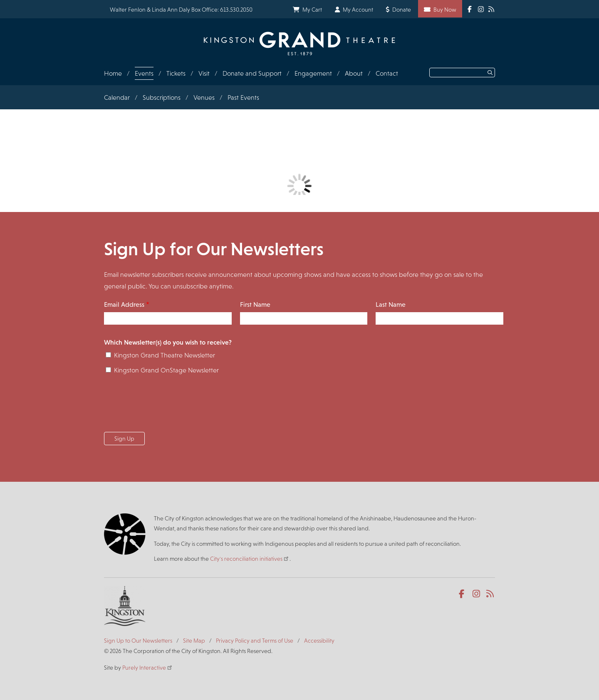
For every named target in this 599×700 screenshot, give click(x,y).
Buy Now (445, 10)
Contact (387, 73)
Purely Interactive (148, 668)
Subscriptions (162, 97)
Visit (204, 73)
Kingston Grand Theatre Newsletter (165, 355)
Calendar (117, 97)
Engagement (313, 73)
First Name (255, 304)
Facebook (463, 594)
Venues (204, 97)
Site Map (194, 641)
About (354, 73)
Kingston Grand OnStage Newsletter (166, 370)
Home (113, 73)
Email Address (124, 304)
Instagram (477, 594)
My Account (358, 10)
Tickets (176, 73)
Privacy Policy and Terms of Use (255, 641)
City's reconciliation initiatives (250, 559)
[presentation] (167, 406)
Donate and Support (252, 73)
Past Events (243, 97)
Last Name (391, 304)
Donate (402, 10)
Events (144, 73)
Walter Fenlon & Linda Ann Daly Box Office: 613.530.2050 (181, 10)
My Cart (312, 10)
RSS (491, 594)
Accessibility (319, 641)
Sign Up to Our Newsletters (138, 641)
